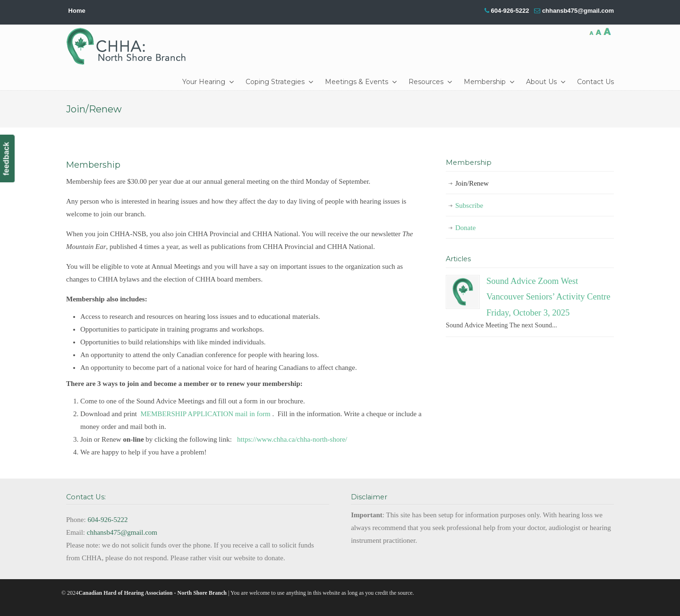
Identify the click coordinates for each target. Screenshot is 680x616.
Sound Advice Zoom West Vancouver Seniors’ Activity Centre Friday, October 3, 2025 (548, 297)
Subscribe (469, 205)
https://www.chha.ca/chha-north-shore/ (293, 439)
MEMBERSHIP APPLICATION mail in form (205, 414)
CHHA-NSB (129, 46)
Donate (465, 228)
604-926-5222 (510, 11)
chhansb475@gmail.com (578, 11)
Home (77, 11)
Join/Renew (472, 183)
